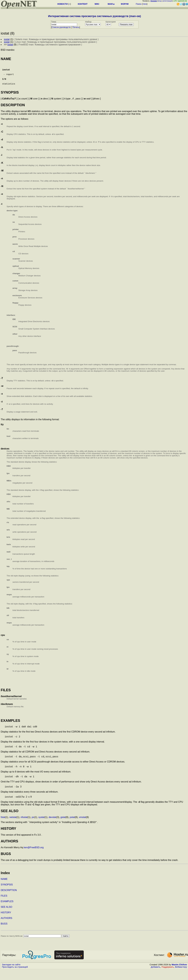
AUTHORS (6, 928)
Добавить (156, 977)
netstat (13, 827)
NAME (4, 889)
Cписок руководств (61, 27)
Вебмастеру (181, 977)
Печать (76, 27)
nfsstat (24, 827)
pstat (72, 827)
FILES (4, 906)
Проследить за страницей (15, 977)
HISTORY (6, 923)
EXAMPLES (7, 912)
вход (160, 1)
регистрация (168, 1)
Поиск (139, 4)
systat (41, 827)
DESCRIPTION (9, 900)
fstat (3, 827)
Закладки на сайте (11, 975)
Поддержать (168, 977)
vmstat (82, 827)
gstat (63, 827)
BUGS (4, 934)
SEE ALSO (6, 917)
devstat (52, 827)
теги (145, 4)
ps (33, 827)
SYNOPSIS (7, 895)
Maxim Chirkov (179, 975)
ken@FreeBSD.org (34, 858)
